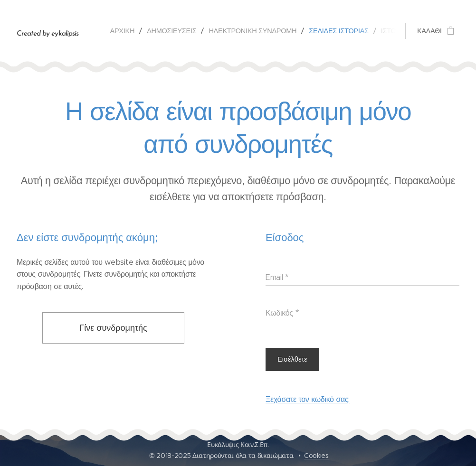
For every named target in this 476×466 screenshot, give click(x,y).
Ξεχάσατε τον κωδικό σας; (308, 399)
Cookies (316, 456)
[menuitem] (125, 31)
